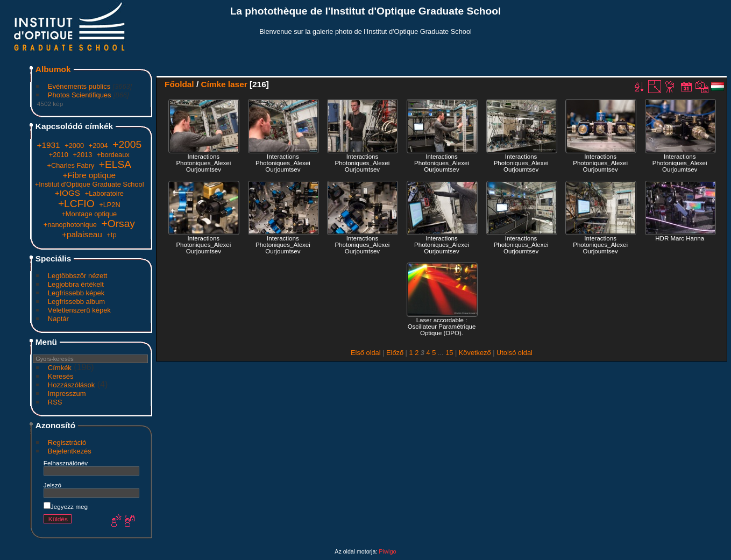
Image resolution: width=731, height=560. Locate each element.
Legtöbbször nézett (78, 276)
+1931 (48, 145)
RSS (55, 402)
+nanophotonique (70, 225)
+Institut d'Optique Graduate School (90, 184)
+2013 (82, 155)
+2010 (59, 155)
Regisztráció (67, 442)
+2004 (98, 146)
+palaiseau (82, 234)
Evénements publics (79, 86)
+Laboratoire (104, 193)
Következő (475, 353)
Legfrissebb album (76, 302)
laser (238, 84)
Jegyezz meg (66, 506)
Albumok (53, 69)
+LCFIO (76, 204)
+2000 (74, 146)
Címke (213, 84)
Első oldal (366, 353)
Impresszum (67, 394)
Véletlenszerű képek (79, 310)
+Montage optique (89, 214)
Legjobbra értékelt (76, 284)
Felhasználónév (66, 463)
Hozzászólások (71, 385)
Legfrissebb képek (76, 293)
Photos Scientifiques (80, 95)
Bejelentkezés (70, 451)
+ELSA (115, 164)
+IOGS (68, 193)
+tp (111, 235)
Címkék (60, 368)
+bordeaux (113, 155)
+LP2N (109, 205)
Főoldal (179, 84)
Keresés (61, 376)
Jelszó (52, 485)
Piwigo (387, 551)
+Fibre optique (89, 175)
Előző (395, 353)
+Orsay (118, 224)
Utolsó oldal (514, 353)
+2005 (127, 144)
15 (449, 353)
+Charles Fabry (70, 165)
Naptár (58, 319)
